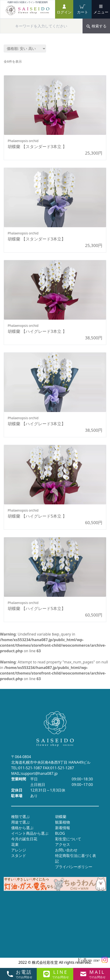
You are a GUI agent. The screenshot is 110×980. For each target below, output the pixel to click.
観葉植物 (63, 822)
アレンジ (19, 850)
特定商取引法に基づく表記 (76, 858)
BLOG (60, 833)
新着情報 (63, 828)
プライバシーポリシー (74, 867)
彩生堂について (68, 839)
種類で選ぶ (20, 817)
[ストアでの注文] (25, 49)
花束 (15, 844)
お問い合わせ (66, 850)
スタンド (19, 856)
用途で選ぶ (20, 822)
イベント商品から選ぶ (30, 833)
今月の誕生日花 (24, 839)
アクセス (63, 844)
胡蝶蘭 (61, 817)
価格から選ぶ (22, 828)
